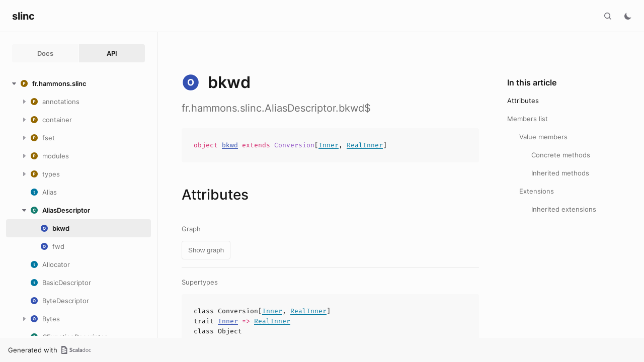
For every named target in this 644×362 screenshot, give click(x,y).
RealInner (365, 145)
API (112, 53)
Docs (45, 53)
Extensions (537, 191)
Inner (329, 145)
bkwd (230, 145)
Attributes (523, 101)
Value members (543, 137)
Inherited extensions (564, 209)
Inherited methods (560, 173)
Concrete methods (561, 155)
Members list (528, 119)
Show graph (206, 250)
